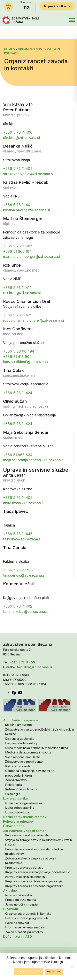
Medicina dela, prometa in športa (28, 752)
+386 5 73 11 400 (18, 132)
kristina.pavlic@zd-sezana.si (26, 210)
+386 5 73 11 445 (18, 534)
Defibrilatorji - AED (17, 937)
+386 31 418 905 (17, 357)
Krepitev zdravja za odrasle (24, 868)
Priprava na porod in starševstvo (28, 835)
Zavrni (36, 972)
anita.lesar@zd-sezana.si (24, 503)
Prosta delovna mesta (21, 900)
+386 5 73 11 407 (18, 246)
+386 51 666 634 (18, 455)
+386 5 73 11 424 (18, 393)
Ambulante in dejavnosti (22, 720)
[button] (63, 20)
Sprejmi (22, 972)
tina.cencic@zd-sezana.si (24, 575)
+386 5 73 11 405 (18, 498)
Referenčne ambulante (21, 789)
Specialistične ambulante (23, 757)
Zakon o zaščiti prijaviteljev (24, 932)
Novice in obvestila (18, 895)
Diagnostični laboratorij (21, 743)
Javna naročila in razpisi (22, 904)
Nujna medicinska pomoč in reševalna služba (37, 748)
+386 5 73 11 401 (17, 205)
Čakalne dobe (14, 826)
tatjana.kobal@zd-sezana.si (26, 612)
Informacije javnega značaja (25, 927)
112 (26, 8)
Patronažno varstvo (19, 766)
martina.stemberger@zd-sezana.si (31, 257)
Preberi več (54, 972)
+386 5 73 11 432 (18, 315)
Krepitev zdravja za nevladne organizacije (34, 886)
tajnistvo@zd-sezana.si (22, 539)
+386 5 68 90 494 (19, 351)
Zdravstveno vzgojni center (24, 762)
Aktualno (10, 890)
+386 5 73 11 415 (17, 288)
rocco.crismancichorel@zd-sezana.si (33, 320)
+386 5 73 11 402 (18, 606)
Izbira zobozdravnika (20, 808)
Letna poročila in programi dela (27, 918)
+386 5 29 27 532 (18, 570)
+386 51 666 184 (17, 251)
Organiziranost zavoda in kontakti (28, 914)
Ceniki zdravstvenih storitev (25, 817)
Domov (10, 49)
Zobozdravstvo (16, 780)
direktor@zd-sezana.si (21, 138)
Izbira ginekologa (17, 812)
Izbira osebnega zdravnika (24, 803)
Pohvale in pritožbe (18, 822)
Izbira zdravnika (15, 798)
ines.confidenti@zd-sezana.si (27, 362)
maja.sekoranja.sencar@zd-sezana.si (34, 460)
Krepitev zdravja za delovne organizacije (33, 881)
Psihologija (13, 794)
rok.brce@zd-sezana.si (22, 293)
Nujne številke (57, 6)
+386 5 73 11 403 (18, 169)
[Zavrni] (72, 966)
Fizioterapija (14, 785)
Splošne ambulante (18, 725)
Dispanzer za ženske (20, 739)
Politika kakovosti (17, 923)
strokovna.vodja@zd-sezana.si (28, 174)
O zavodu (10, 909)
